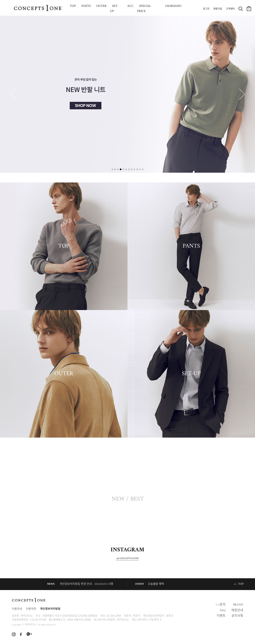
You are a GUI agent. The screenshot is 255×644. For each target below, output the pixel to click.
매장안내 (237, 610)
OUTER (64, 374)
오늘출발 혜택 (156, 584)
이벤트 (221, 616)
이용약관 (31, 609)
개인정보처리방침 (50, 609)
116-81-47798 (38, 619)
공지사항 (237, 616)
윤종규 (170, 615)
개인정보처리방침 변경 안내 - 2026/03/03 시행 (86, 584)
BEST (137, 499)
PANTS (191, 246)
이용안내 (17, 609)
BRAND (238, 605)
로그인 (206, 9)
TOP (64, 246)
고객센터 (230, 9)
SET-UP (191, 374)
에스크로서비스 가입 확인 (146, 619)
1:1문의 (220, 605)
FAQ (223, 610)
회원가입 (218, 9)
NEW (118, 499)
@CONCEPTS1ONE (128, 559)
